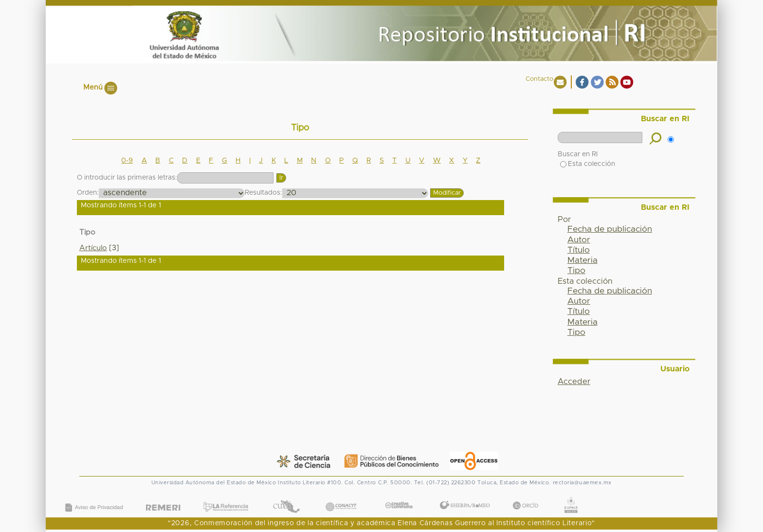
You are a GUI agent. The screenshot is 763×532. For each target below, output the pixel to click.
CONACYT (341, 497)
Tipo (576, 271)
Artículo (93, 248)
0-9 (127, 161)
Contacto (539, 79)
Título (579, 250)
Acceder (574, 382)
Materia (582, 260)
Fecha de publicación (610, 229)
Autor (579, 240)
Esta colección (588, 164)
